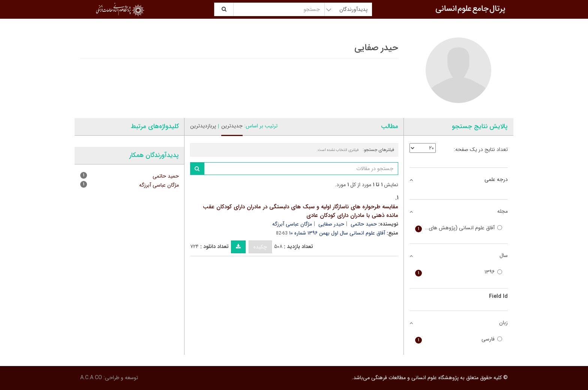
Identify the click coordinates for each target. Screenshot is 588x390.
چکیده (260, 247)
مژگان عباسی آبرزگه (292, 224)
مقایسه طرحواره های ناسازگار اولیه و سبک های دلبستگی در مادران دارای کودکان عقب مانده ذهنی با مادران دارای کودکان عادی (301, 211)
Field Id (498, 296)
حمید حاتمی (364, 224)
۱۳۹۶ (459, 272)
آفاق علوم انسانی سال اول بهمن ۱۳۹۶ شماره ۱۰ (337, 233)
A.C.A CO (91, 378)
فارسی (459, 339)
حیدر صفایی (331, 224)
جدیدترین (232, 126)
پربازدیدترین (203, 126)
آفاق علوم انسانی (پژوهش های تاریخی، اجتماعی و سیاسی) (459, 228)
